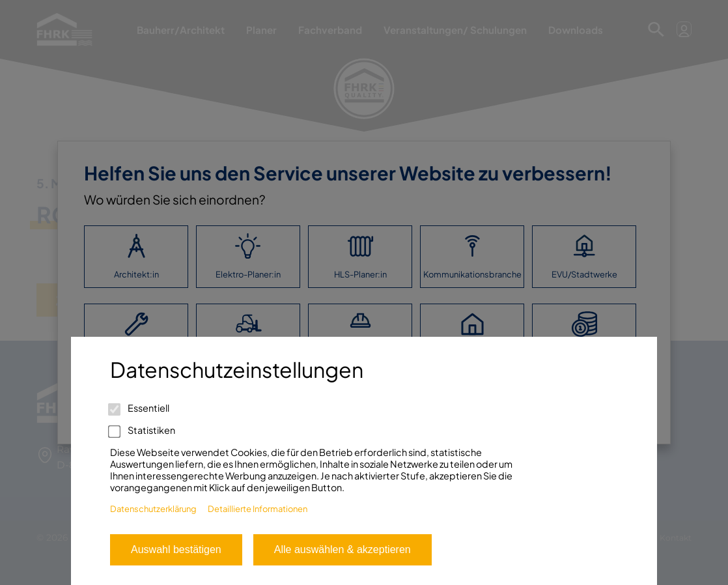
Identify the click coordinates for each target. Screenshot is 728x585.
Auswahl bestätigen (176, 549)
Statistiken (143, 430)
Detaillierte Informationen (258, 509)
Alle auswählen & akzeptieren (343, 549)
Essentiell (140, 408)
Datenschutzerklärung (153, 509)
